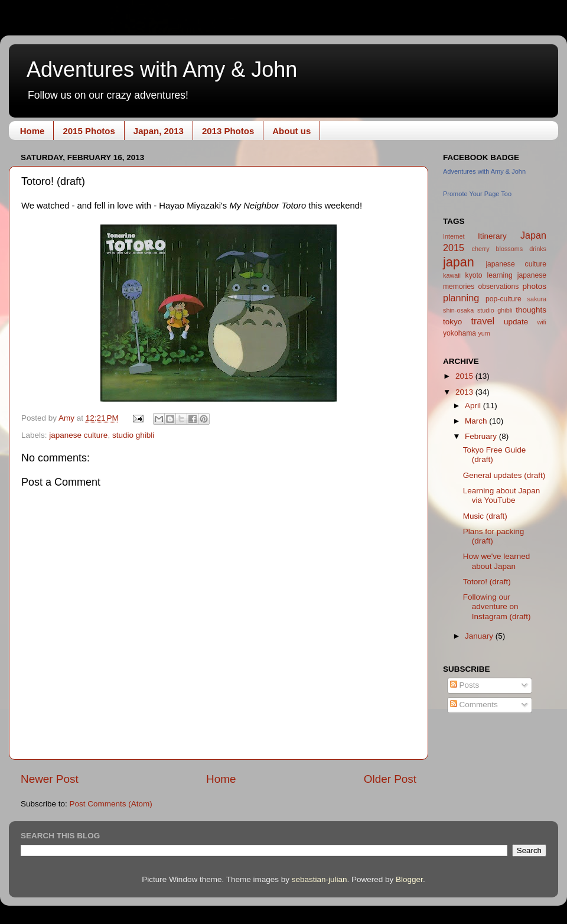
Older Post (390, 779)
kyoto (474, 275)
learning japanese (517, 275)
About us (291, 131)
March (477, 421)
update (516, 322)
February (482, 436)
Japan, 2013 (159, 131)
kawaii (452, 275)
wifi (542, 322)
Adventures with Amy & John (162, 69)
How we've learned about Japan (497, 561)
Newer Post (50, 779)
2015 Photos (89, 131)
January (480, 636)
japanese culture (78, 435)
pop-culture (504, 299)
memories (459, 287)
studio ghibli (133, 435)
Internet (454, 236)
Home (32, 131)
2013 (465, 392)
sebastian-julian (320, 879)
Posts (465, 685)
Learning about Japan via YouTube (502, 495)
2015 (465, 376)
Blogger (409, 879)
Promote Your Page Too (477, 194)
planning (461, 298)
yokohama (460, 333)
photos (534, 286)
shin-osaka (458, 310)
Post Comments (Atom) (111, 804)
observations (498, 287)
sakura (537, 299)
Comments (474, 705)
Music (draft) (485, 516)
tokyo (452, 322)
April (474, 406)
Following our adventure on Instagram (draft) (497, 606)
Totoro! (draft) (487, 582)
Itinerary (492, 236)
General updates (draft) (504, 475)
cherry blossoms (498, 249)
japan (459, 262)
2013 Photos (228, 131)
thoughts (531, 310)
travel (483, 321)
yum (484, 333)
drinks (538, 249)
